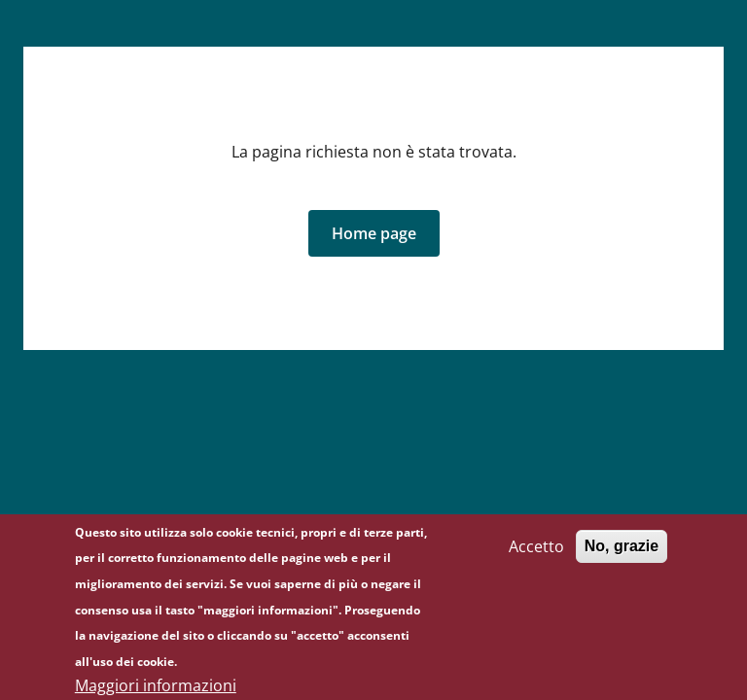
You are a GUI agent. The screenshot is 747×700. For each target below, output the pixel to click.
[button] (374, 233)
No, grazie (622, 556)
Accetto (536, 556)
